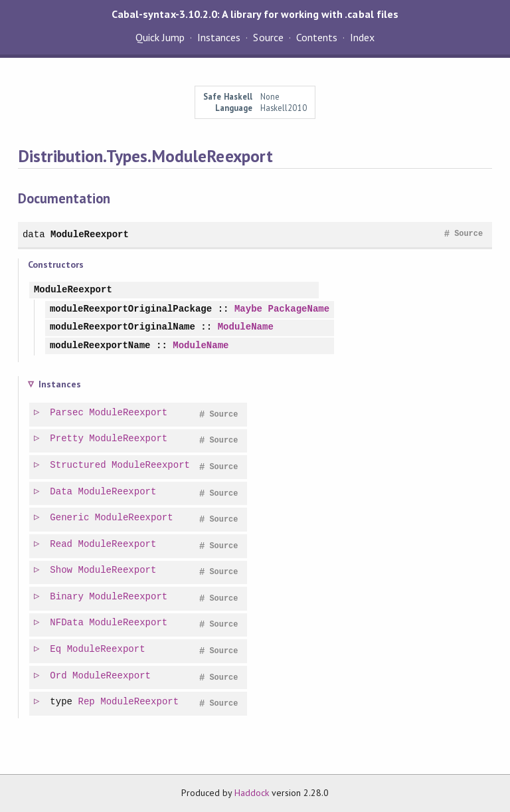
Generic (70, 518)
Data (62, 492)
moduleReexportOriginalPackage (131, 309)
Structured (78, 465)
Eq (56, 650)
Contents (317, 37)
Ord (59, 676)
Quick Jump (160, 37)
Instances (219, 37)
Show (62, 570)
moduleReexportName (100, 346)
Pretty (67, 439)
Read (62, 545)
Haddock (252, 793)
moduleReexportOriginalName (123, 327)
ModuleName (246, 327)
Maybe (248, 309)
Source (268, 37)
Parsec (67, 413)
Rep (87, 702)
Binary (67, 597)
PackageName (298, 309)
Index (362, 37)
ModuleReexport (90, 234)
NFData (67, 623)
